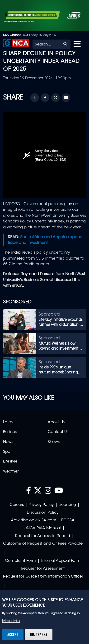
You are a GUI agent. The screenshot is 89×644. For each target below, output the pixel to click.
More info (11, 621)
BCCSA (68, 520)
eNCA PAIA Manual (43, 528)
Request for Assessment (43, 569)
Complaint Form (20, 561)
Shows (54, 442)
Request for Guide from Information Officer (43, 577)
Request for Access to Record (43, 536)
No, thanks (39, 634)
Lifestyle (10, 462)
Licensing (67, 505)
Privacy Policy (41, 505)
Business (11, 432)
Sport (8, 452)
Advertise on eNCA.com (34, 520)
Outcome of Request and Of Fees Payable (43, 544)
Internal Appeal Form (61, 561)
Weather (11, 472)
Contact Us (58, 432)
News (8, 442)
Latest (8, 422)
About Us (56, 422)
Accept (13, 634)
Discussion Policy (43, 513)
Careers (17, 505)
